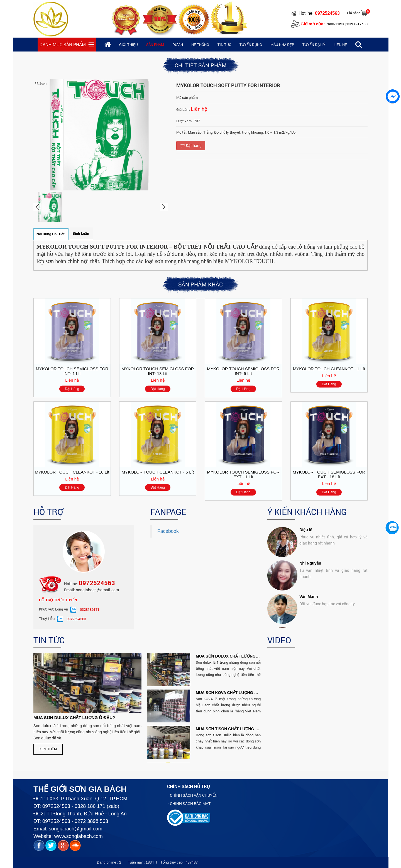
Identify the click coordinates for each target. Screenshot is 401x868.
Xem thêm (48, 749)
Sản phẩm (155, 45)
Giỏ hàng (354, 13)
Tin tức (224, 45)
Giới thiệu (129, 45)
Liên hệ (340, 45)
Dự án (178, 45)
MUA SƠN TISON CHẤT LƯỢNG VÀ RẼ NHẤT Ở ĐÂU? (245, 729)
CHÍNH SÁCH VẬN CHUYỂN (194, 795)
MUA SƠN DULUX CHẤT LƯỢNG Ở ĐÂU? (74, 718)
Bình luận (81, 234)
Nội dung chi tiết (50, 234)
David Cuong (311, 625)
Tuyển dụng (251, 45)
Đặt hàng (191, 145)
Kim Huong (310, 592)
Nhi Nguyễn (310, 525)
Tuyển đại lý (314, 45)
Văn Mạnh (309, 558)
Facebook (168, 531)
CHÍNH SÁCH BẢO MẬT (190, 804)
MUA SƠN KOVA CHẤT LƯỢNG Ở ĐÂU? (232, 693)
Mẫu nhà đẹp (282, 45)
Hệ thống (200, 45)
